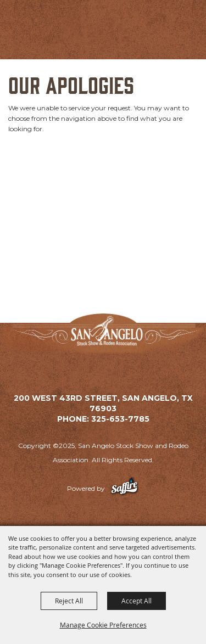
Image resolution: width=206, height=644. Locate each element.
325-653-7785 (120, 419)
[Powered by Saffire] (124, 488)
